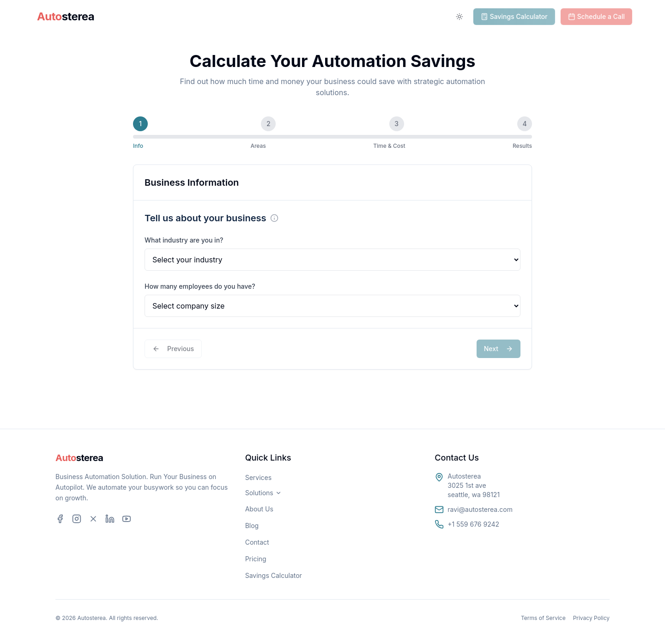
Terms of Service (543, 618)
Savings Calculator (274, 575)
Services (251, 16)
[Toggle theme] (462, 17)
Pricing (256, 559)
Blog (252, 526)
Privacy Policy (591, 618)
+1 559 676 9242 (473, 524)
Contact (257, 542)
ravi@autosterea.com (480, 509)
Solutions (194, 16)
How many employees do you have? (200, 286)
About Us (259, 509)
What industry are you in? (184, 240)
